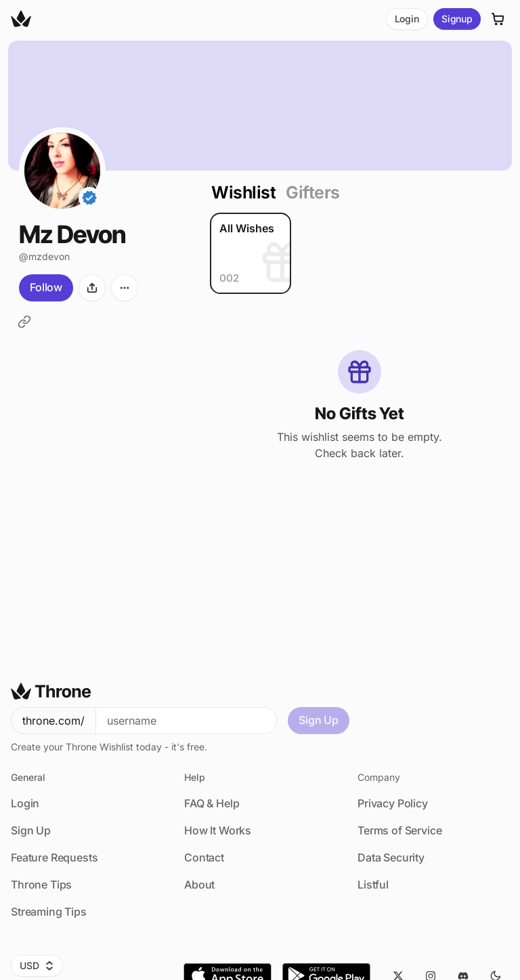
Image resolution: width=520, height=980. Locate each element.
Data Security (391, 857)
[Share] (92, 288)
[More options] (125, 288)
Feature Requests (54, 857)
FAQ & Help (212, 803)
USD (37, 965)
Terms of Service (399, 830)
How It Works (218, 830)
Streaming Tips (49, 912)
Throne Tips (41, 885)
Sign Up (319, 720)
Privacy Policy (393, 803)
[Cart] (498, 19)
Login (407, 19)
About (199, 885)
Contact (204, 857)
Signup (457, 19)
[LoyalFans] (24, 322)
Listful (373, 885)
